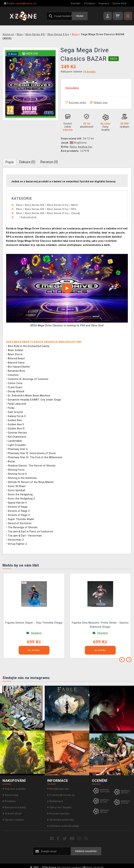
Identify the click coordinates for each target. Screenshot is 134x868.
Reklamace (55, 801)
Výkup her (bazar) (59, 807)
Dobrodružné (29, 217)
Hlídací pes (99, 102)
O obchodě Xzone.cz (61, 795)
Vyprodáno (72, 88)
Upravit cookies (13, 820)
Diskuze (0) (27, 162)
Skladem (36, 633)
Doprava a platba (14, 789)
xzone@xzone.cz (20, 3)
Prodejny (90, 3)
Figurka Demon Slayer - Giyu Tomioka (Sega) (34, 623)
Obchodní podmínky (60, 820)
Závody (76, 213)
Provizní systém (58, 814)
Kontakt (76, 3)
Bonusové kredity (14, 807)
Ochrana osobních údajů (63, 826)
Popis (9, 162)
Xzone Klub (120, 3)
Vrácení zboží (12, 814)
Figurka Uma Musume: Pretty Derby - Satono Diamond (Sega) (100, 625)
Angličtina (78, 143)
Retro (73, 147)
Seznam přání (76, 102)
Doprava (104, 3)
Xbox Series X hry (58, 205)
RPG (74, 209)
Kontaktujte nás (58, 789)
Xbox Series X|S (35, 205)
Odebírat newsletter (86, 851)
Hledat (80, 16)
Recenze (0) (49, 162)
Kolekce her (85, 147)
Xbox (19, 205)
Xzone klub (11, 795)
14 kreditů (89, 72)
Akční (75, 205)
